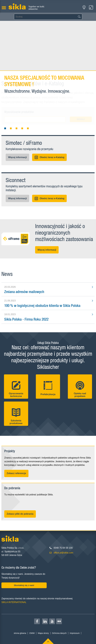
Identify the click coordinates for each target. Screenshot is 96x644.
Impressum (75, 633)
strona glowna (20, 633)
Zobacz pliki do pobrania (20, 514)
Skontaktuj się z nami (24, 585)
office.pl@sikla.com (63, 553)
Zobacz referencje (16, 473)
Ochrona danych (59, 633)
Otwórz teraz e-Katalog (49, 157)
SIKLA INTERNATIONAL (14, 602)
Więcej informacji (17, 157)
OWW (32, 633)
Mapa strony (43, 633)
